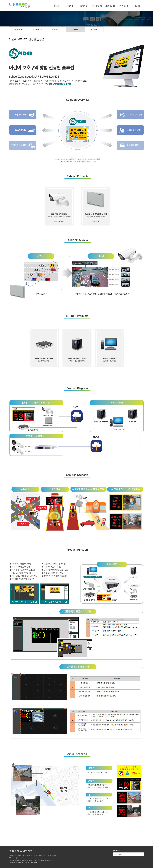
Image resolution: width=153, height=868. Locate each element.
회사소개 (56, 6)
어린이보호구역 (37, 29)
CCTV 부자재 (124, 6)
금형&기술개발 (110, 6)
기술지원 (137, 6)
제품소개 (70, 6)
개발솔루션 (83, 6)
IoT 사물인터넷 (97, 6)
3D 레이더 (75, 29)
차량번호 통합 (56, 29)
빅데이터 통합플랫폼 (18, 29)
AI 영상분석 (94, 29)
